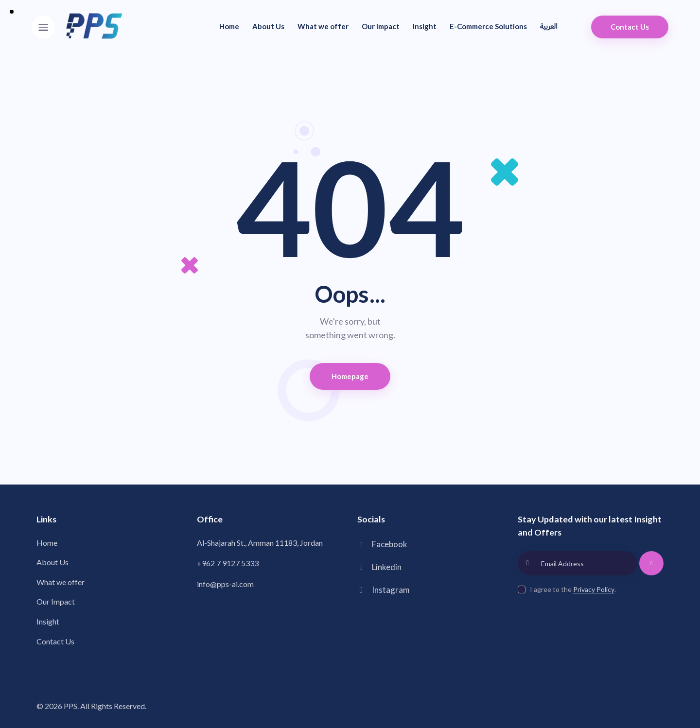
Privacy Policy (594, 590)
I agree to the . (573, 589)
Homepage (350, 376)
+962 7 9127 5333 (228, 563)
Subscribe (652, 568)
